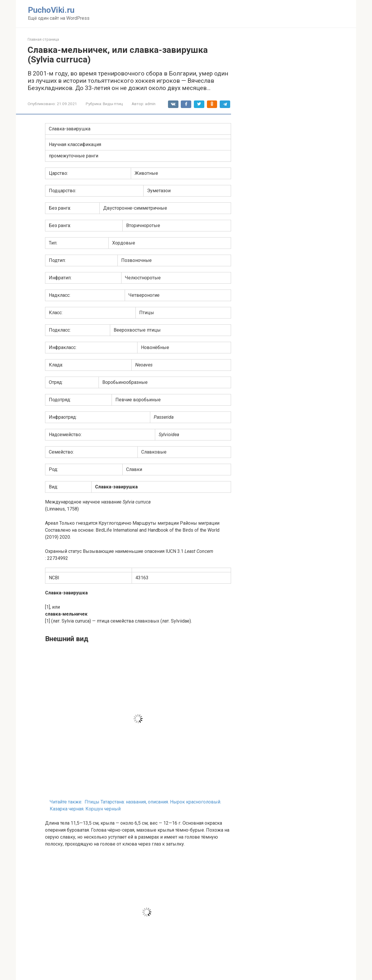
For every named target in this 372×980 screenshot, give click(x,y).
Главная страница (43, 39)
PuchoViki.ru (51, 10)
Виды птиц (113, 104)
